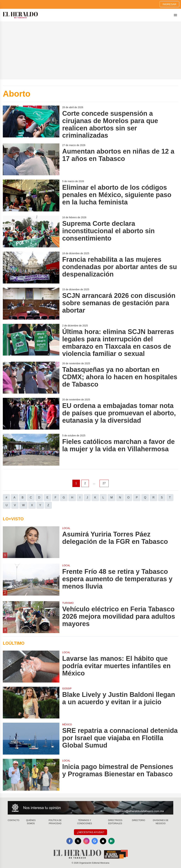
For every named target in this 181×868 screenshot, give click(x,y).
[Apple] (103, 841)
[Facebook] (70, 841)
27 (104, 483)
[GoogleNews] (95, 841)
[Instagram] (86, 841)
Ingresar (169, 4)
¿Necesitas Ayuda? (90, 832)
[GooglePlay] (112, 841)
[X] (78, 841)
